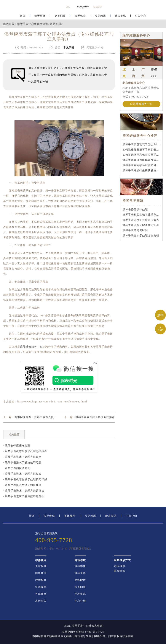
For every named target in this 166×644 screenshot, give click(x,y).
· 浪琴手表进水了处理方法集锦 (22, 474)
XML (68, 626)
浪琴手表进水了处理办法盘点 (141, 220)
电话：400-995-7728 (135, 97)
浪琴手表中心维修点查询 (33, 24)
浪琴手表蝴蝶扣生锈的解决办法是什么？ (141, 170)
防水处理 (41, 573)
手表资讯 (80, 594)
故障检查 (41, 580)
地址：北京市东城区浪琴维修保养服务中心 (141, 90)
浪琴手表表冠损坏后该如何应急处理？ (141, 165)
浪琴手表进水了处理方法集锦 (141, 235)
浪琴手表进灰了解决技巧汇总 (141, 225)
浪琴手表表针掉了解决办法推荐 (95, 417)
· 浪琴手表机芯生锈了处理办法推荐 (25, 451)
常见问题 (100, 16)
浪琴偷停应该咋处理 (135, 209)
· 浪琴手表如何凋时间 (17, 468)
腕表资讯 (120, 16)
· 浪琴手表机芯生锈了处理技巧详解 (25, 479)
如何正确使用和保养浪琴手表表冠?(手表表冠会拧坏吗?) (141, 155)
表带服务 (41, 601)
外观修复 (41, 594)
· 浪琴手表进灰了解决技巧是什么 (24, 496)
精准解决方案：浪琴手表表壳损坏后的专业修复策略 (47, 417)
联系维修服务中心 (141, 104)
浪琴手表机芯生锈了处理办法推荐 (141, 215)
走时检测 (41, 566)
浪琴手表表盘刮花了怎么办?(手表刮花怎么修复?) (141, 144)
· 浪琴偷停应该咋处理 (17, 446)
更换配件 (60, 16)
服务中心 (140, 16)
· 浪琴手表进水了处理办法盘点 (22, 457)
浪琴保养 (80, 16)
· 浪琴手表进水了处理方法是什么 (24, 491)
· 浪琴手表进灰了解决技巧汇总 (22, 463)
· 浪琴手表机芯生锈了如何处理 (22, 485)
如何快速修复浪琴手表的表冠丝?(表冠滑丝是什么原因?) (141, 150)
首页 (23, 16)
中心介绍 (131, 516)
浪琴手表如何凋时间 (135, 230)
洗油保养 (41, 587)
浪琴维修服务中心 (31, 347)
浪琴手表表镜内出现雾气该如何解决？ (141, 160)
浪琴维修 (40, 16)
